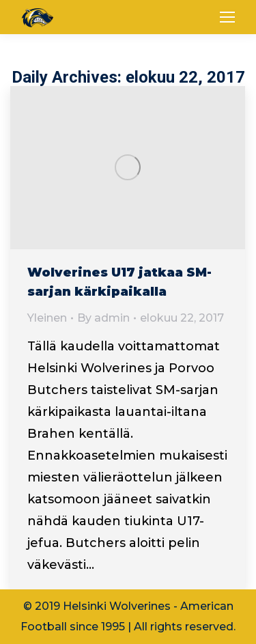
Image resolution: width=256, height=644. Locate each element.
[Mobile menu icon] (227, 17)
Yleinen (47, 318)
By (103, 318)
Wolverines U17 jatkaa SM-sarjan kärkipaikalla (119, 282)
